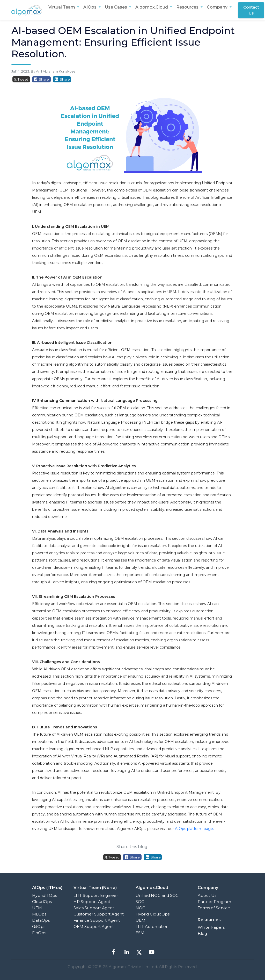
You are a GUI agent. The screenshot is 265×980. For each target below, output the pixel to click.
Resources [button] (188, 7)
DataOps (41, 920)
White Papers (211, 927)
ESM (140, 933)
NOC (140, 908)
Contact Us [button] (251, 10)
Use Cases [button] (116, 7)
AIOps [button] (90, 7)
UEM (37, 908)
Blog (202, 933)
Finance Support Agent (97, 920)
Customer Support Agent (99, 914)
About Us (207, 895)
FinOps (39, 933)
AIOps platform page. (194, 829)
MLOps (39, 914)
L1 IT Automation (152, 926)
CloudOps (42, 902)
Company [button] (218, 7)
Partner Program (214, 902)
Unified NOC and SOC (157, 895)
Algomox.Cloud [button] (152, 7)
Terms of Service (214, 908)
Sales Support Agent (94, 908)
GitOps (39, 926)
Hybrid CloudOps (153, 914)
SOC (140, 902)
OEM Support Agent (94, 926)
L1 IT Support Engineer (96, 895)
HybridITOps (45, 895)
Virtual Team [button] (62, 7)
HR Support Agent (92, 902)
